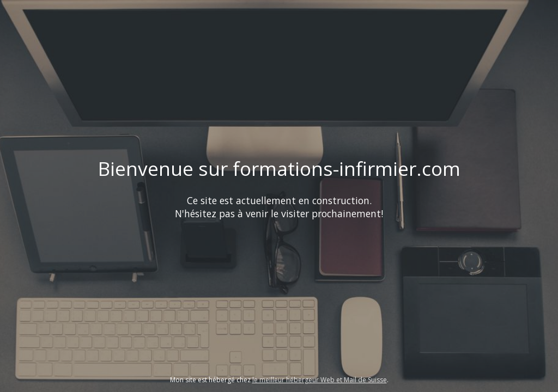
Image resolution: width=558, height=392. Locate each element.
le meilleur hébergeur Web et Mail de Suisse (320, 380)
